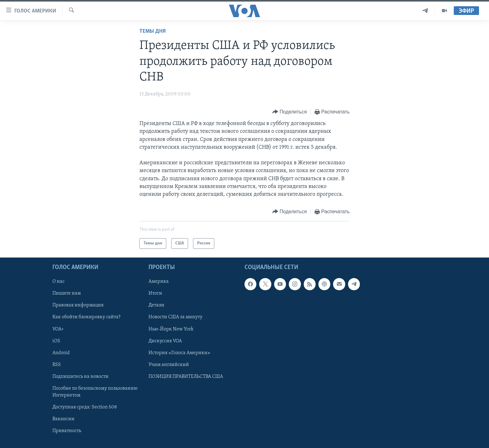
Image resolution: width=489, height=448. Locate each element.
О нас (58, 282)
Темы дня (153, 31)
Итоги (155, 294)
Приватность (67, 431)
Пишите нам (67, 294)
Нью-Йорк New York (171, 329)
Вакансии (63, 419)
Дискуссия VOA (165, 341)
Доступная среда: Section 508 (85, 407)
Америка (159, 282)
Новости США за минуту (175, 317)
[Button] (289, 112)
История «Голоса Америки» (179, 353)
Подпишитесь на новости (80, 377)
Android (61, 353)
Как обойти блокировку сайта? (86, 317)
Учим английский (169, 365)
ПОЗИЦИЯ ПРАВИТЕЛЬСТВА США (186, 377)
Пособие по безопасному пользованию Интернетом (95, 392)
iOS (56, 341)
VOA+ (58, 329)
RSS (57, 365)
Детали (156, 306)
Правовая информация (78, 306)
